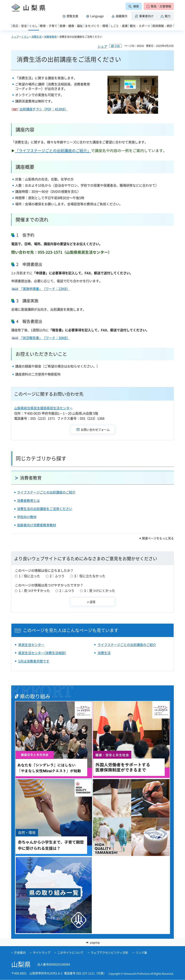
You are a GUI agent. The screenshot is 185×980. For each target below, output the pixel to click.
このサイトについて (70, 953)
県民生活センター (31, 645)
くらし (25, 37)
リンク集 (141, 953)
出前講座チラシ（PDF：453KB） (44, 109)
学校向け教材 (27, 517)
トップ (15, 37)
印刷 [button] (117, 46)
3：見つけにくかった (100, 591)
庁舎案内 (20, 953)
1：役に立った (29, 576)
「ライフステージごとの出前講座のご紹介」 (53, 151)
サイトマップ (42, 953)
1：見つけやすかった (34, 591)
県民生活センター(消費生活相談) (42, 653)
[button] (159, 6)
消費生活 (36, 37)
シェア (102, 46)
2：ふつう (57, 576)
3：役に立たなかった (90, 576)
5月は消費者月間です (34, 661)
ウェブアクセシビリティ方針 (109, 953)
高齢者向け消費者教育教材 (36, 525)
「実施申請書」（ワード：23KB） (45, 289)
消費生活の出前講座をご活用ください (45, 509)
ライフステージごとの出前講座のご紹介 (46, 492)
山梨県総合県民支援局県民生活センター (43, 408)
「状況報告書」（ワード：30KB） (45, 338)
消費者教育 (50, 37)
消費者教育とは (28, 501)
